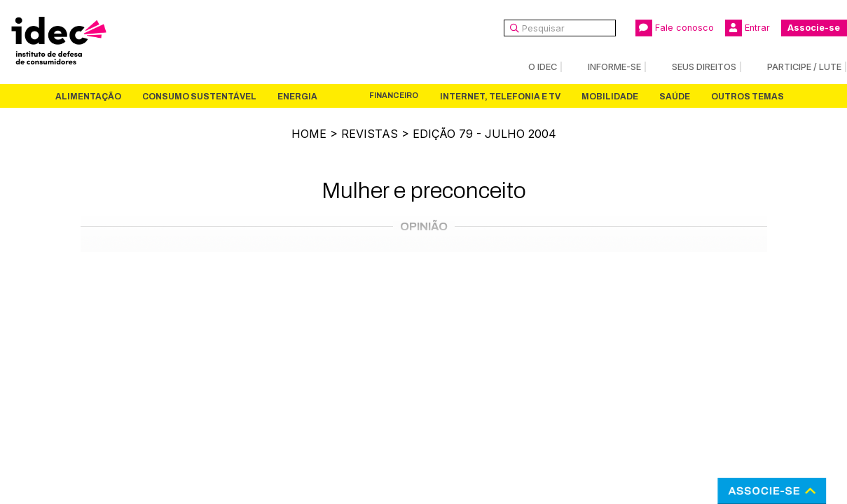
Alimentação (88, 97)
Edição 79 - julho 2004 (484, 134)
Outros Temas (748, 97)
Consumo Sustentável (199, 97)
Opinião (424, 226)
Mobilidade (610, 97)
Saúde (675, 97)
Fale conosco (675, 28)
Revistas (370, 134)
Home (309, 134)
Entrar (748, 28)
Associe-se (814, 28)
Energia (297, 97)
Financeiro (394, 96)
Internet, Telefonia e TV (500, 97)
